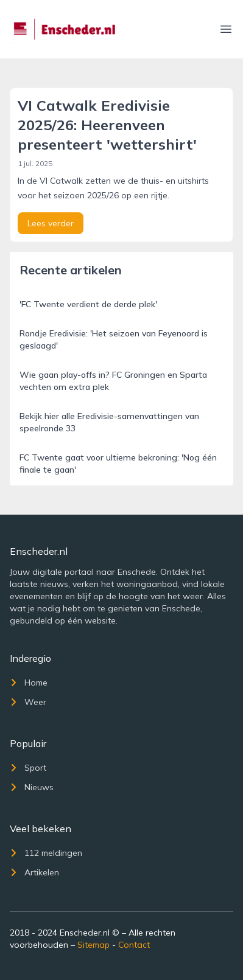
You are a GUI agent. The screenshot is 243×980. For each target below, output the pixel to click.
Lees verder (51, 223)
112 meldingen (46, 853)
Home (29, 683)
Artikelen (34, 872)
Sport (28, 768)
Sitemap (93, 945)
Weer (28, 702)
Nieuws (32, 787)
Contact (134, 945)
